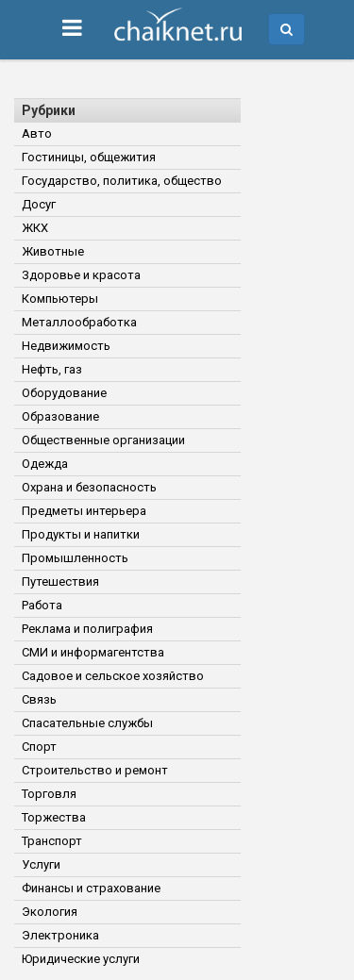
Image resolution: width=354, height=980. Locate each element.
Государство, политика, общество (122, 181)
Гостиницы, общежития (89, 157)
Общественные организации (103, 440)
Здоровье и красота (81, 275)
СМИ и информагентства (93, 652)
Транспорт (52, 841)
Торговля (49, 794)
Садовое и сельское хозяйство (113, 676)
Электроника (60, 935)
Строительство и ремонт (95, 770)
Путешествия (60, 581)
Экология (50, 912)
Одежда (45, 464)
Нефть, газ (52, 369)
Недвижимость (66, 346)
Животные (53, 251)
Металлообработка (79, 322)
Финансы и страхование (91, 888)
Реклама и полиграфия (87, 629)
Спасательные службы (87, 723)
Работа (42, 605)
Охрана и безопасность (89, 487)
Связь (39, 699)
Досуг (39, 204)
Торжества (54, 817)
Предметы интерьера (84, 511)
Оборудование (64, 393)
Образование (60, 416)
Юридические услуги (81, 959)
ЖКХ (35, 228)
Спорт (39, 747)
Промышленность (75, 558)
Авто (37, 133)
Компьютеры (60, 299)
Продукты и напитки (81, 534)
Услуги (41, 864)
